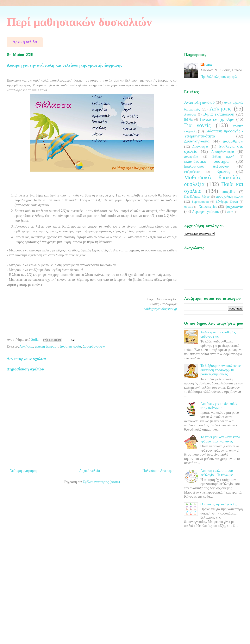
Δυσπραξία (191, 157)
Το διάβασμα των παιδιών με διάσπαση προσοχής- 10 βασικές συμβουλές (221, 370)
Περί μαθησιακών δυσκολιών (79, 22)
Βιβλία (188, 120)
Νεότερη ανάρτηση (23, 471)
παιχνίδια (229, 192)
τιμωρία (188, 207)
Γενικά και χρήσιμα (217, 119)
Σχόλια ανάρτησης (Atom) (101, 482)
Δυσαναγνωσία (70, 346)
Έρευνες (223, 171)
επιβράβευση (192, 172)
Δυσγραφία (200, 147)
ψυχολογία (234, 206)
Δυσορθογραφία (94, 346)
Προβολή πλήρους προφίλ (219, 77)
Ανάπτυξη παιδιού (199, 102)
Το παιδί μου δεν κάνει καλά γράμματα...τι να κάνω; (220, 439)
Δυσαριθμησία (233, 141)
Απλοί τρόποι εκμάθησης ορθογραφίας (218, 334)
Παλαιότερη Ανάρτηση (158, 471)
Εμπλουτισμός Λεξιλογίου (206, 166)
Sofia (208, 65)
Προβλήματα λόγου (197, 197)
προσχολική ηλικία (230, 196)
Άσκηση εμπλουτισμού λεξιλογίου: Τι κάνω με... (218, 473)
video (230, 212)
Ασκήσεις (26, 346)
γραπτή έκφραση (47, 346)
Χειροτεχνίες (208, 207)
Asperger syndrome (206, 212)
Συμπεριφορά (200, 202)
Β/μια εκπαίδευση (219, 114)
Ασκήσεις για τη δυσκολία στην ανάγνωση (219, 406)
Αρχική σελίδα (25, 42)
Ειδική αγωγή (223, 157)
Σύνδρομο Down (227, 202)
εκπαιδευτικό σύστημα (206, 161)
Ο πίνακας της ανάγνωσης (219, 504)
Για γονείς (197, 125)
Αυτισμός (190, 115)
